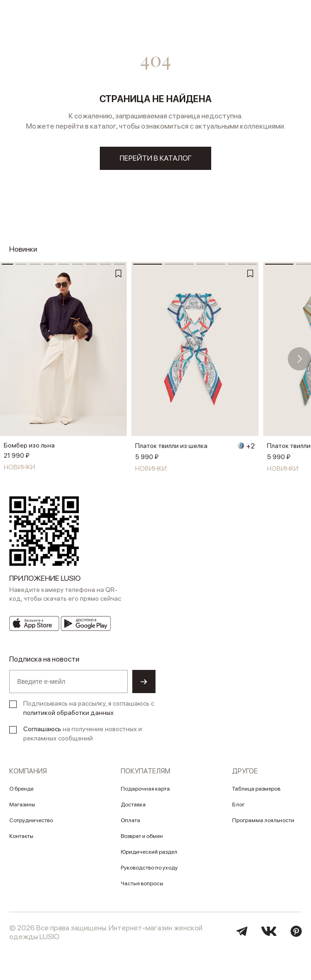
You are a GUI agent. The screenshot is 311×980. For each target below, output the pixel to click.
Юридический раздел (149, 852)
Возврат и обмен (142, 836)
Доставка (133, 805)
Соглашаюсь (42, 729)
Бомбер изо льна (29, 445)
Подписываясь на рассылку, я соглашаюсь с (89, 708)
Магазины (22, 805)
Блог (238, 805)
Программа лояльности (263, 820)
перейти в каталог (156, 158)
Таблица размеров (256, 789)
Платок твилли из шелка (171, 446)
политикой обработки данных (68, 713)
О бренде (21, 789)
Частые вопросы (142, 883)
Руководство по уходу (149, 868)
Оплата (130, 820)
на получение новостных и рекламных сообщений (83, 733)
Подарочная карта (145, 789)
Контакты (21, 836)
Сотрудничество (31, 820)
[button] (299, 359)
